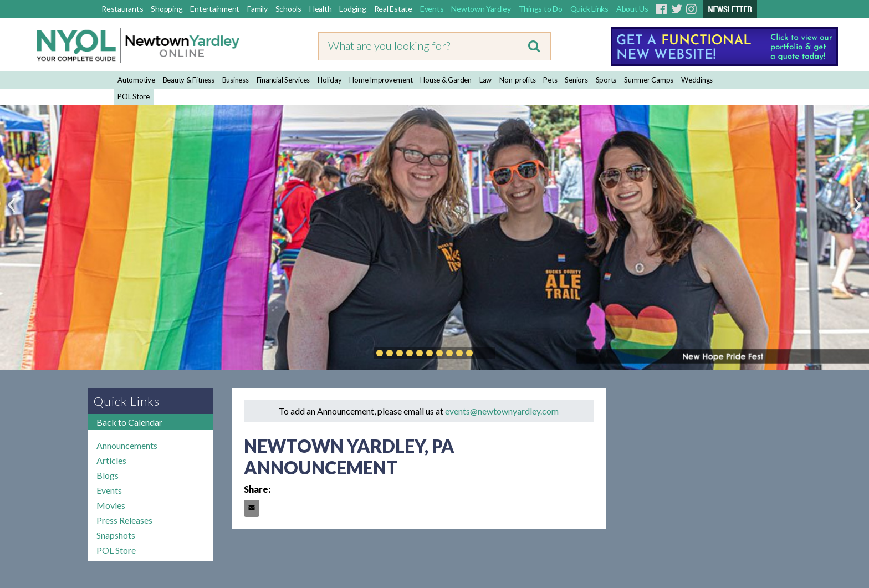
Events (432, 9)
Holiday (329, 80)
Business (236, 80)
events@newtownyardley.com (502, 411)
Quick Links (589, 9)
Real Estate (393, 9)
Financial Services (283, 80)
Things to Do (541, 9)
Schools (288, 9)
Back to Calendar (129, 422)
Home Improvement (381, 80)
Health (321, 9)
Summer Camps (649, 80)
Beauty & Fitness (189, 80)
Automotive (136, 80)
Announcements (127, 445)
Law (485, 80)
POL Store (134, 96)
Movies (111, 505)
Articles (111, 460)
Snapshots (116, 535)
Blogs (108, 475)
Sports (606, 80)
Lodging (352, 9)
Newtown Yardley (481, 9)
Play (486, 353)
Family (257, 9)
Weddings (697, 80)
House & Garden (446, 80)
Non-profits (517, 80)
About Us (632, 9)
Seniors (576, 80)
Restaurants (122, 9)
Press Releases (124, 520)
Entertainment (215, 9)
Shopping (167, 9)
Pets (550, 80)
